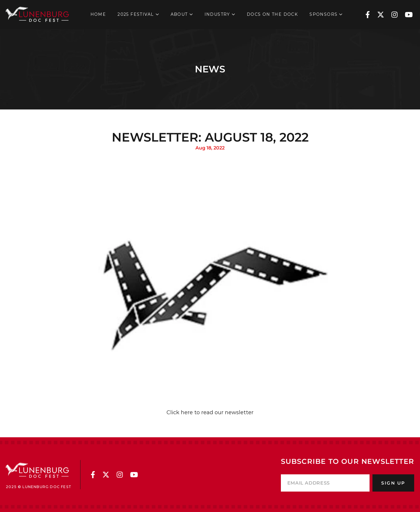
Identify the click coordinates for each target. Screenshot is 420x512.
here (187, 412)
